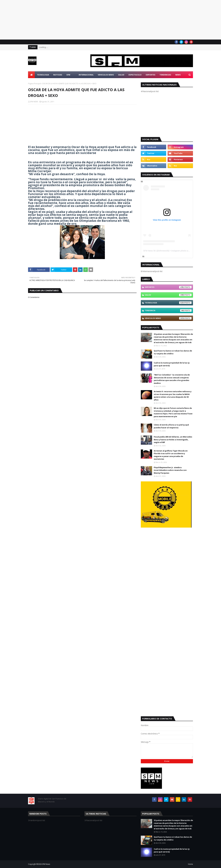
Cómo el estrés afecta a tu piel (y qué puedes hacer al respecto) (171, 426)
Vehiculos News (168, 318)
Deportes (168, 287)
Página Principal (34, 84)
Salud (168, 295)
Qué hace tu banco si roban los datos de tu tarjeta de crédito (173, 352)
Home (190, 864)
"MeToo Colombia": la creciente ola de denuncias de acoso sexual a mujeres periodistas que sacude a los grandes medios (172, 379)
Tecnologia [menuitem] (43, 75)
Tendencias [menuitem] (165, 75)
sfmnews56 (164, 251)
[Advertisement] (85, 20)
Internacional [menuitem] (86, 75)
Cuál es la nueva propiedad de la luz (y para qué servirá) (172, 364)
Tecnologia (168, 303)
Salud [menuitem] (121, 75)
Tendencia (168, 310)
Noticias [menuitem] (58, 75)
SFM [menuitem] (68, 75)
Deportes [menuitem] (151, 75)
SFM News (46, 864)
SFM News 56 (149, 251)
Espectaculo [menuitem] (135, 75)
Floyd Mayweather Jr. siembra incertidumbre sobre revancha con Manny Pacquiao (170, 470)
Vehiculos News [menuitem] (106, 75)
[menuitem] (31, 75)
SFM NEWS (34, 102)
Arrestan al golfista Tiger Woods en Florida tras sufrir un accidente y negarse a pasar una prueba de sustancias (171, 455)
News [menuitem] (178, 75)
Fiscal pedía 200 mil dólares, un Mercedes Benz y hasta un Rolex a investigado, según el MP (173, 440)
